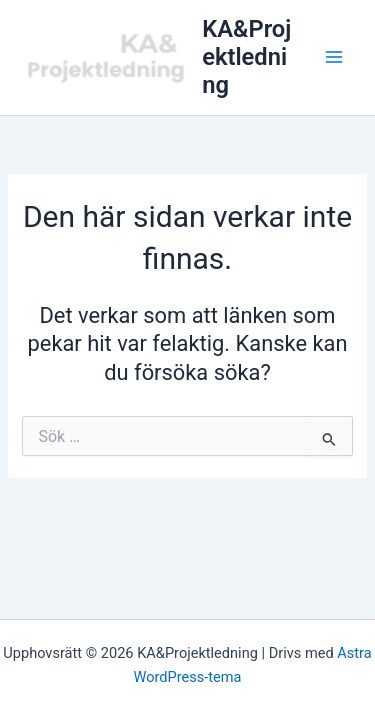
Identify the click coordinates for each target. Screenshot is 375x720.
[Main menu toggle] (334, 57)
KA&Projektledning (246, 57)
